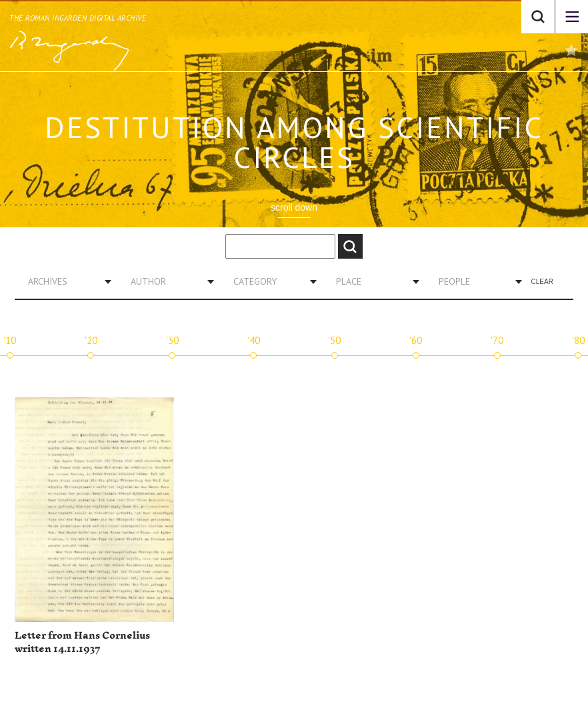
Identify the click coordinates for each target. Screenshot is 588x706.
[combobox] (65, 281)
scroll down (294, 207)
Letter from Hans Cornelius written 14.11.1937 (82, 642)
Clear (542, 282)
